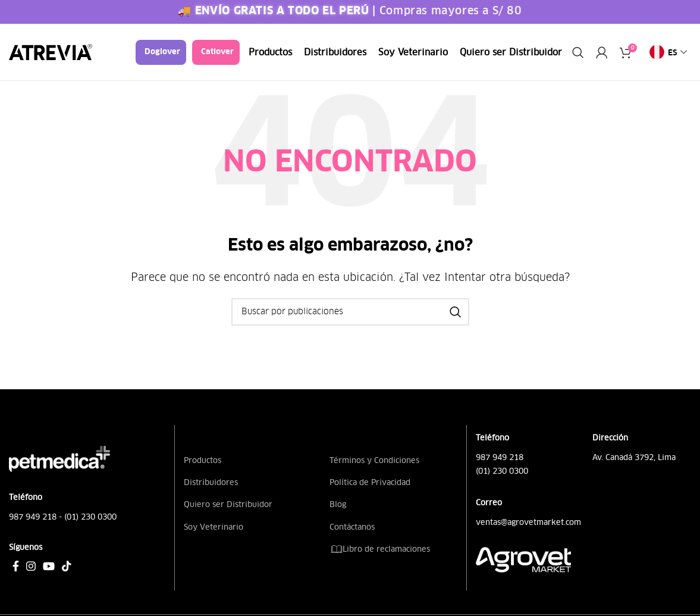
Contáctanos (352, 527)
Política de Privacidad (370, 482)
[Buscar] (578, 52)
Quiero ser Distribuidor (228, 504)
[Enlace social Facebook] (16, 566)
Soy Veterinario (214, 527)
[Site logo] (51, 52)
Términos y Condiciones (374, 460)
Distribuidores (211, 482)
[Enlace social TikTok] (67, 566)
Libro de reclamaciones (380, 549)
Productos (203, 460)
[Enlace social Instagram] (31, 566)
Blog (338, 504)
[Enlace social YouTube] (49, 566)
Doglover (162, 52)
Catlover (217, 52)
